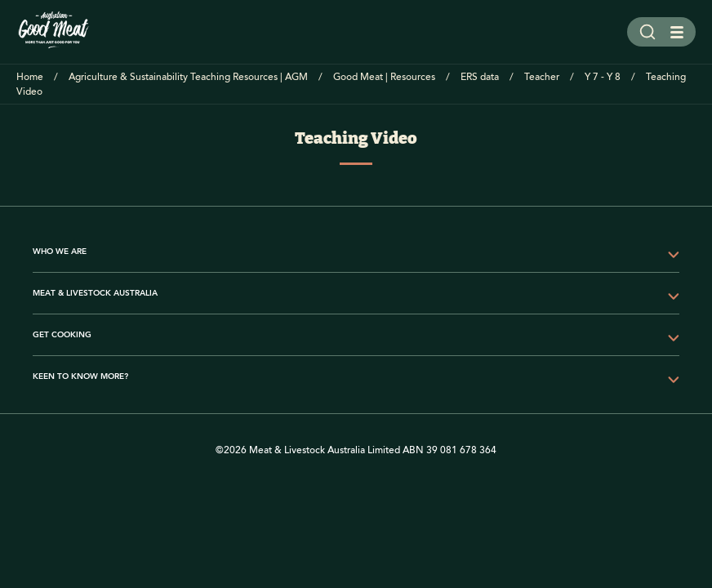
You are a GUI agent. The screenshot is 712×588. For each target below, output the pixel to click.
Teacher (542, 77)
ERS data (480, 77)
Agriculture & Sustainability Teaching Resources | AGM (188, 77)
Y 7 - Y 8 (603, 77)
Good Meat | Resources (384, 77)
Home (30, 77)
